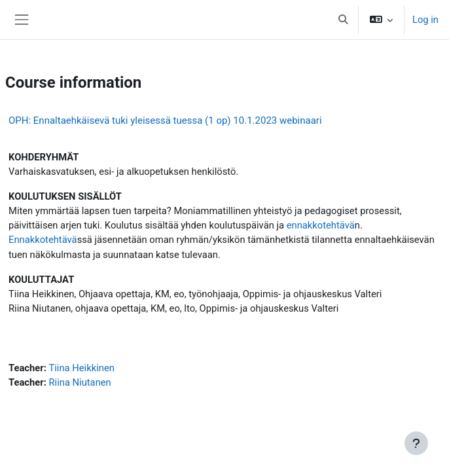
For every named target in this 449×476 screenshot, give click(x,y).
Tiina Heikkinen (81, 368)
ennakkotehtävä (321, 225)
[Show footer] (416, 443)
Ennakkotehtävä (43, 240)
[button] (343, 20)
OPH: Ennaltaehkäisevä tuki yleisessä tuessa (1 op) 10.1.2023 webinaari (165, 120)
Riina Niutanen (80, 382)
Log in (425, 20)
